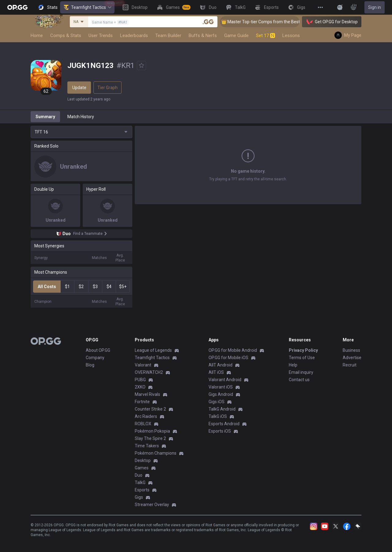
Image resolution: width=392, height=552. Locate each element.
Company (95, 358)
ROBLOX (143, 424)
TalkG (140, 483)
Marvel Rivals (147, 394)
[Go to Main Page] (17, 7)
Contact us (299, 380)
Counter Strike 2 (150, 409)
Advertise (352, 358)
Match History (81, 117)
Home (37, 36)
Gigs (139, 497)
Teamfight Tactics (87, 7)
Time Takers (147, 446)
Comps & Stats (66, 36)
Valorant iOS (221, 387)
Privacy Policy (303, 350)
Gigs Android (221, 394)
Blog (90, 365)
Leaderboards (134, 36)
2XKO (140, 387)
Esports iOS (220, 431)
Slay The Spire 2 (150, 438)
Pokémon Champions (156, 453)
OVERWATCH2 (149, 372)
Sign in (375, 7)
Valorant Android (225, 380)
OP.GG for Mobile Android (233, 350)
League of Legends (153, 350)
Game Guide (236, 36)
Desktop (143, 460)
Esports (142, 490)
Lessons (291, 36)
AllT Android (221, 365)
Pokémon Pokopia (152, 431)
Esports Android (224, 424)
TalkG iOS (218, 416)
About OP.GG (98, 350)
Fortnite (142, 402)
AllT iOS (216, 372)
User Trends (101, 36)
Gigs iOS (217, 402)
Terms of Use (302, 358)
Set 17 (266, 36)
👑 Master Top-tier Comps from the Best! (268, 22)
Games (142, 468)
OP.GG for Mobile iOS (228, 358)
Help (293, 365)
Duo (139, 475)
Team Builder (168, 36)
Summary (45, 117)
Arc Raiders (146, 416)
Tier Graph (107, 88)
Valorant (143, 365)
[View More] (320, 7)
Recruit (350, 365)
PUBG (140, 380)
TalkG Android (222, 409)
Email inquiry (301, 372)
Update (79, 88)
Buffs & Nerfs (203, 36)
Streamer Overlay (152, 505)
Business (351, 350)
